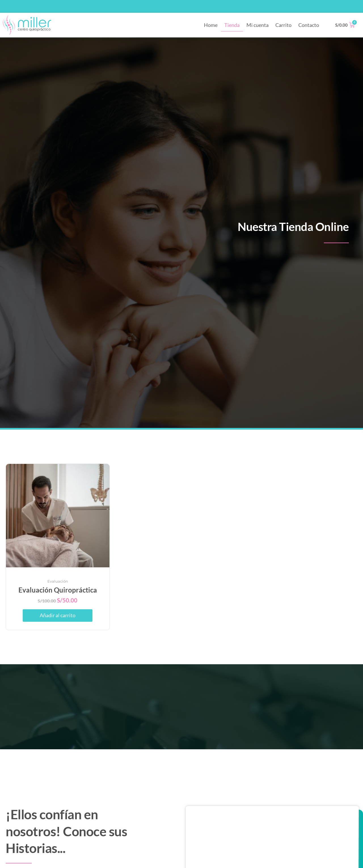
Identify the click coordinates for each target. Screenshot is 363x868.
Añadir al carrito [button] (58, 616)
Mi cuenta (258, 25)
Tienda (232, 25)
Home (211, 25)
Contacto (309, 25)
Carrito (283, 25)
